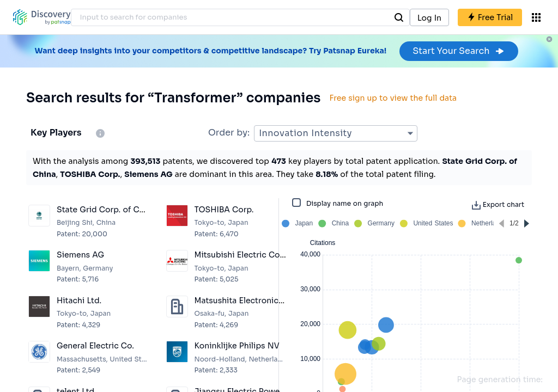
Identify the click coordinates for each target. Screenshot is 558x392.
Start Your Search (459, 51)
